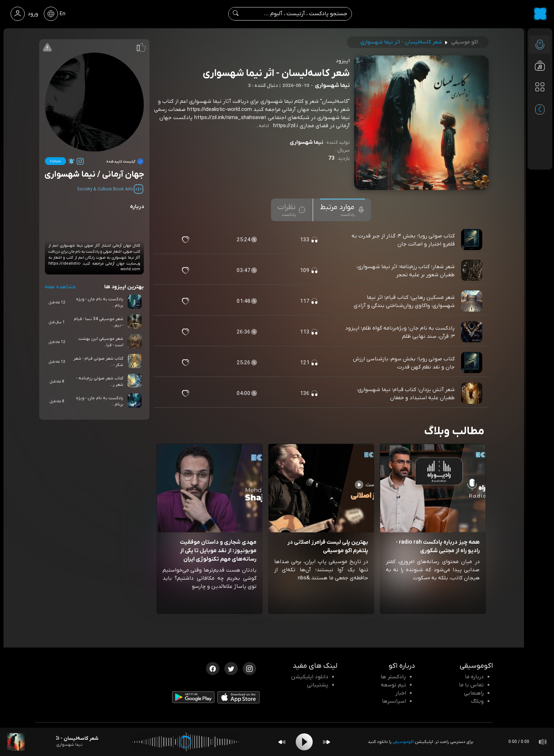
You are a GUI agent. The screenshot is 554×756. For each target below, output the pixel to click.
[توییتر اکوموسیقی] (231, 668)
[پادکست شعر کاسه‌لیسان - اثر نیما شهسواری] (16, 742)
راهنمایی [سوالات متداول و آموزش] (474, 693)
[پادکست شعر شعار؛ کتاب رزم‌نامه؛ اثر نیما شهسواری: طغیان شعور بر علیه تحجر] (472, 271)
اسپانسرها (394, 701)
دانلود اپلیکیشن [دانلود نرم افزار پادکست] (310, 677)
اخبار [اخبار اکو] (401, 693)
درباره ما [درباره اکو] (474, 677)
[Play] (304, 742)
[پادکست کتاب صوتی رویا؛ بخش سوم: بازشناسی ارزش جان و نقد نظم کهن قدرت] (472, 363)
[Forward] (326, 742)
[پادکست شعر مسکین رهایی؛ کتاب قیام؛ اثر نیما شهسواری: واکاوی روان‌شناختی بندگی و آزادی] (472, 301)
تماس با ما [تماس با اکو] (471, 685)
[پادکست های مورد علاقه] (540, 101)
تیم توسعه (393, 685)
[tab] (343, 210)
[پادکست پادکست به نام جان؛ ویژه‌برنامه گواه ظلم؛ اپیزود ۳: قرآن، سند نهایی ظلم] (472, 332)
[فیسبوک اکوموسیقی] (213, 668)
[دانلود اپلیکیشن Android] (193, 699)
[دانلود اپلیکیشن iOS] (238, 699)
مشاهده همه (60, 287)
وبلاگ (477, 701)
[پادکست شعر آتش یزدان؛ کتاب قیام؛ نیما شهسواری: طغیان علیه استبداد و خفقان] (472, 394)
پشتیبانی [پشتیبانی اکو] (318, 685)
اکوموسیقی (403, 742)
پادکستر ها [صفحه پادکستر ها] (393, 677)
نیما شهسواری (307, 142)
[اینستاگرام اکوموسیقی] (249, 668)
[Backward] (282, 742)
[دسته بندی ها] (540, 87)
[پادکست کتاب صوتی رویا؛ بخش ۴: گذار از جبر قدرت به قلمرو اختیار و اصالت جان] (472, 240)
